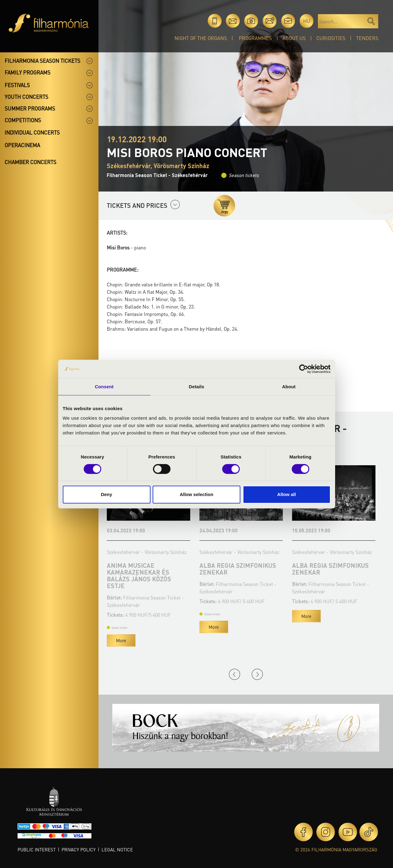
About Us (294, 38)
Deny (107, 494)
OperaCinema (22, 145)
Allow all (287, 494)
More (121, 640)
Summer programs (30, 108)
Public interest (37, 850)
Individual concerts (32, 132)
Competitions (23, 120)
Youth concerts (26, 97)
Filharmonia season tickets (42, 61)
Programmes (255, 38)
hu (307, 21)
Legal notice (117, 850)
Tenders (367, 38)
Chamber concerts (30, 162)
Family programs (28, 72)
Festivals (17, 85)
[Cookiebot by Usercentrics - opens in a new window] (304, 369)
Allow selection (196, 494)
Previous (235, 674)
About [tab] (289, 387)
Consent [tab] (104, 387)
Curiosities (331, 38)
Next (257, 674)
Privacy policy (79, 850)
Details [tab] (197, 387)
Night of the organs (201, 38)
